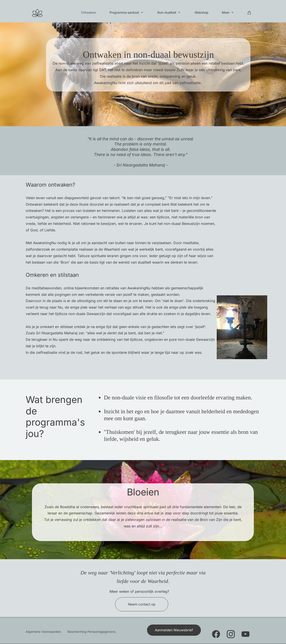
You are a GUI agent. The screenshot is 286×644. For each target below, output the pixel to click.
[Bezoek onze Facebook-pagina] (216, 634)
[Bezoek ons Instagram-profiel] (231, 634)
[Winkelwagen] (249, 12)
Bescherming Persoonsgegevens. (92, 632)
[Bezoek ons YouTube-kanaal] (246, 634)
